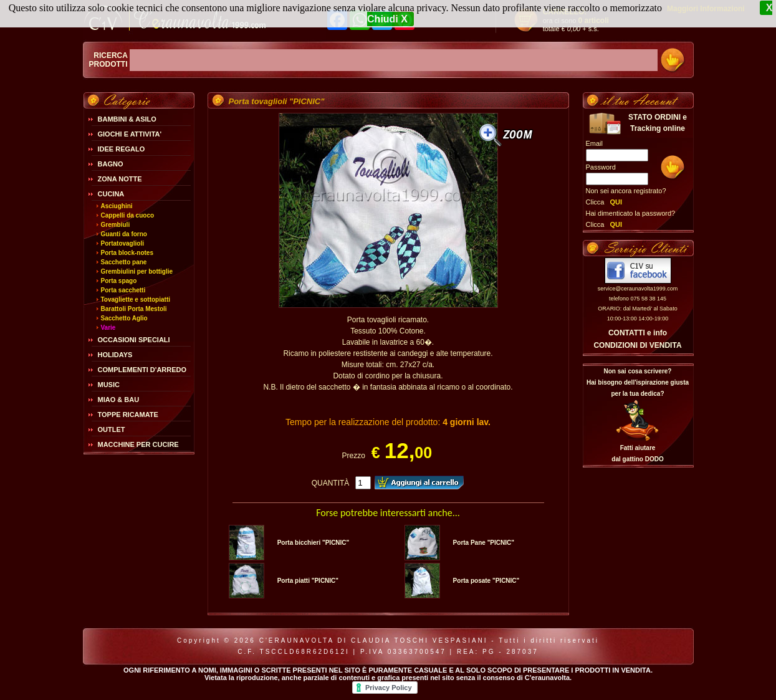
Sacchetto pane (124, 262)
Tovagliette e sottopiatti (136, 300)
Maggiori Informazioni (706, 9)
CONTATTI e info (638, 333)
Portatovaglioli (122, 243)
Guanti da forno (124, 234)
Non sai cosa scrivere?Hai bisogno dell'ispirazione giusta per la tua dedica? (638, 382)
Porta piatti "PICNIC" (308, 581)
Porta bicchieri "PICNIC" (314, 543)
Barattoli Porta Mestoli (134, 309)
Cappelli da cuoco (128, 215)
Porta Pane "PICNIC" (484, 543)
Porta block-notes (127, 253)
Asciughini (117, 206)
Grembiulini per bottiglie (137, 271)
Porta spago (119, 281)
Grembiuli (116, 225)
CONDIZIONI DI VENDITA (637, 345)
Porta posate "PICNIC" (486, 581)
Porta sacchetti (123, 290)
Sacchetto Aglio (124, 318)
